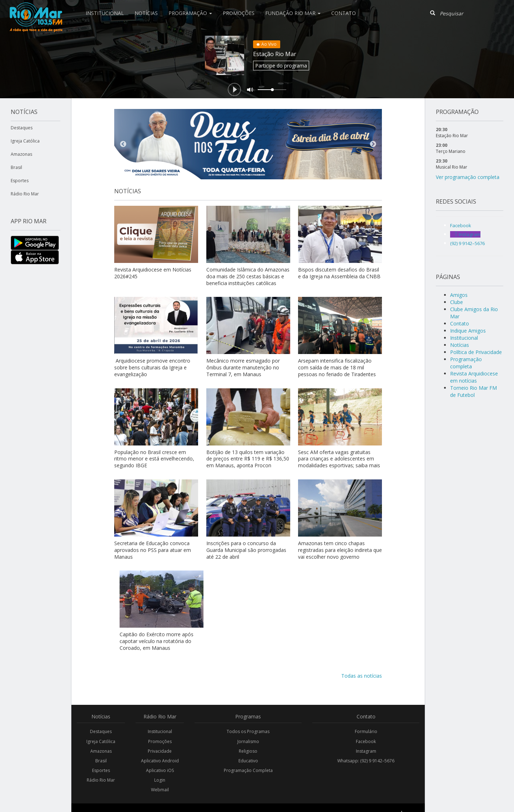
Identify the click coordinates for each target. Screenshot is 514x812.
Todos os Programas (248, 731)
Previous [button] (123, 144)
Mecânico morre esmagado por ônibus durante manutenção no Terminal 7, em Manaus (243, 367)
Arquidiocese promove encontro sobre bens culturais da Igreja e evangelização (152, 367)
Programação (190, 13)
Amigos (459, 295)
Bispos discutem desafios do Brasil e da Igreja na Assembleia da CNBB (339, 273)
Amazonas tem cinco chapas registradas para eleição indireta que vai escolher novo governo (340, 550)
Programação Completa (248, 770)
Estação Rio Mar (275, 54)
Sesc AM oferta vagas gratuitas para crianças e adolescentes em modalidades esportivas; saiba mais (339, 459)
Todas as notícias (362, 676)
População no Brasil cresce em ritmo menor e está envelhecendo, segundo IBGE (154, 459)
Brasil (16, 167)
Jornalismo (248, 741)
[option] (248, 144)
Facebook (366, 741)
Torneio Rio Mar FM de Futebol (473, 391)
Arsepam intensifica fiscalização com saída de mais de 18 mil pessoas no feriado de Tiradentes (337, 367)
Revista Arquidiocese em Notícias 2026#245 (153, 273)
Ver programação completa (468, 177)
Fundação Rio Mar (293, 13)
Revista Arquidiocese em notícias (474, 377)
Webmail (160, 790)
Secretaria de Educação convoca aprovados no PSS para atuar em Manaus (153, 550)
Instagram (366, 751)
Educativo (248, 761)
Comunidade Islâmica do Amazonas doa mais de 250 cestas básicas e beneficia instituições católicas (248, 276)
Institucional (105, 13)
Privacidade (160, 751)
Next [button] (373, 144)
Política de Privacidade (476, 352)
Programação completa (466, 363)
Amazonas (21, 154)
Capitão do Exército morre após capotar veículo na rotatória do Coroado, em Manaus (157, 641)
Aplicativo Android (160, 761)
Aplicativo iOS (160, 770)
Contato (344, 13)
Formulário (366, 731)
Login (160, 780)
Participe (281, 66)
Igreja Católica (25, 141)
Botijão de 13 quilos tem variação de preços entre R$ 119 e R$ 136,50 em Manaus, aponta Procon (248, 459)
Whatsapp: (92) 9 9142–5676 (366, 761)
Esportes (20, 181)
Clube (457, 302)
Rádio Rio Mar (25, 194)
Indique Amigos (468, 331)
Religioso (248, 751)
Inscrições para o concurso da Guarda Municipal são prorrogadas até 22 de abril (246, 550)
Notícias (146, 13)
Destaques (22, 128)
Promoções (239, 13)
